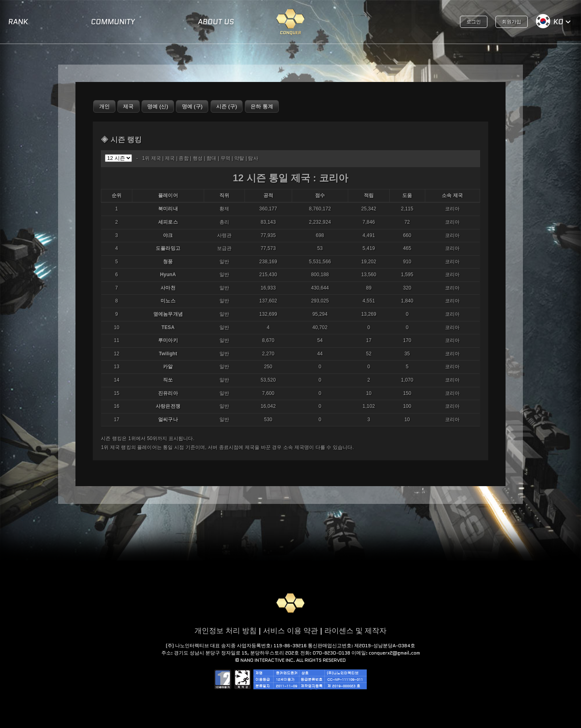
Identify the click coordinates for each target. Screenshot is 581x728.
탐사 (253, 158)
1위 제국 (152, 158)
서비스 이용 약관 (290, 631)
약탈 (239, 158)
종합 (184, 158)
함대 (211, 158)
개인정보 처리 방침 (226, 631)
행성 (198, 158)
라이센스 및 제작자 (355, 631)
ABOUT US (216, 22)
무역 (226, 158)
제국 (170, 158)
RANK (18, 22)
